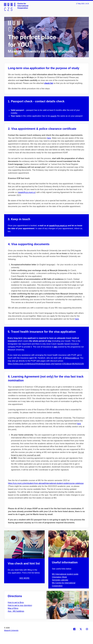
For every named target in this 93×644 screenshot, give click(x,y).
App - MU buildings (16, 611)
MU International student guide (65, 574)
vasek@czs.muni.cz (27, 192)
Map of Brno (13, 608)
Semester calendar (60, 580)
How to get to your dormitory (20, 605)
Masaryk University (11, 630)
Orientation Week (59, 577)
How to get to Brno (16, 602)
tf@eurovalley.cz (72, 358)
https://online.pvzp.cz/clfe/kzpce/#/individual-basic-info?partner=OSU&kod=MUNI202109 (46, 364)
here (49, 138)
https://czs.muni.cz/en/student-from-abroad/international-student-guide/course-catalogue (46, 483)
